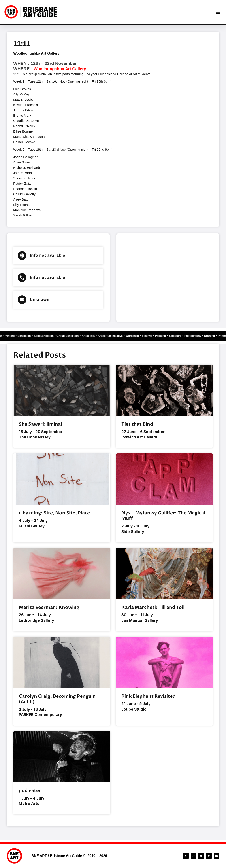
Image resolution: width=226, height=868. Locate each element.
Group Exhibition (74, 336)
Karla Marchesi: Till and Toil (153, 608)
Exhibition (25, 336)
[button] (218, 12)
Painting (177, 336)
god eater (30, 792)
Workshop (146, 336)
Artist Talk (97, 336)
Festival (162, 336)
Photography (213, 336)
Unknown (40, 300)
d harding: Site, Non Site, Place (54, 513)
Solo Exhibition (47, 336)
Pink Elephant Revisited (149, 698)
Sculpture (193, 336)
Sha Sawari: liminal (40, 424)
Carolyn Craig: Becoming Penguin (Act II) (57, 700)
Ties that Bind (137, 424)
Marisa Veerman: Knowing (49, 608)
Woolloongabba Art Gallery (39, 53)
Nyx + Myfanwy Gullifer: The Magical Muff (163, 516)
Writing (9, 336)
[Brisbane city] (168, 278)
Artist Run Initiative (121, 336)
